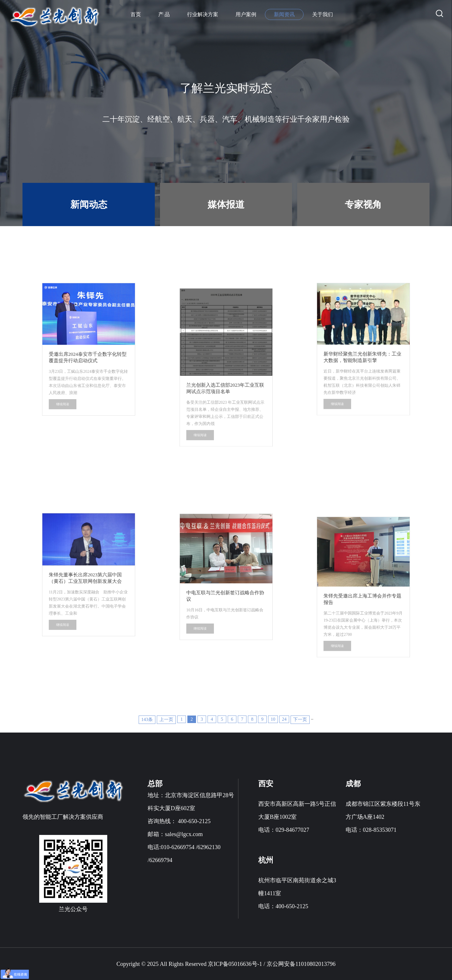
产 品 (164, 14)
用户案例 (246, 14)
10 (273, 719)
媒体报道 (226, 204)
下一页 (300, 719)
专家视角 (363, 204)
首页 (136, 14)
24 (284, 719)
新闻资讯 (284, 14)
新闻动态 (89, 204)
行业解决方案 (203, 14)
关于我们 (323, 14)
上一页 (166, 719)
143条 (147, 719)
